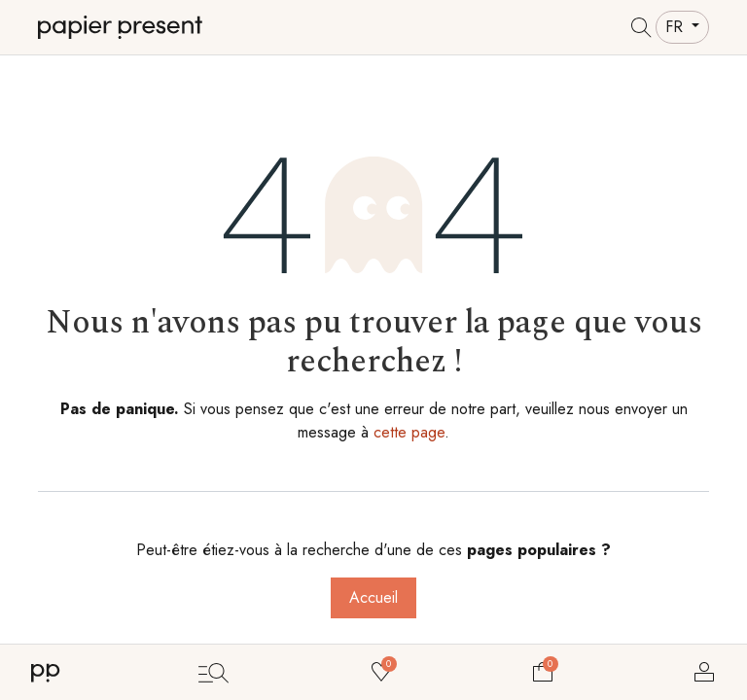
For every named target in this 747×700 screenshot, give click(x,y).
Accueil (373, 597)
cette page (409, 432)
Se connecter (704, 672)
